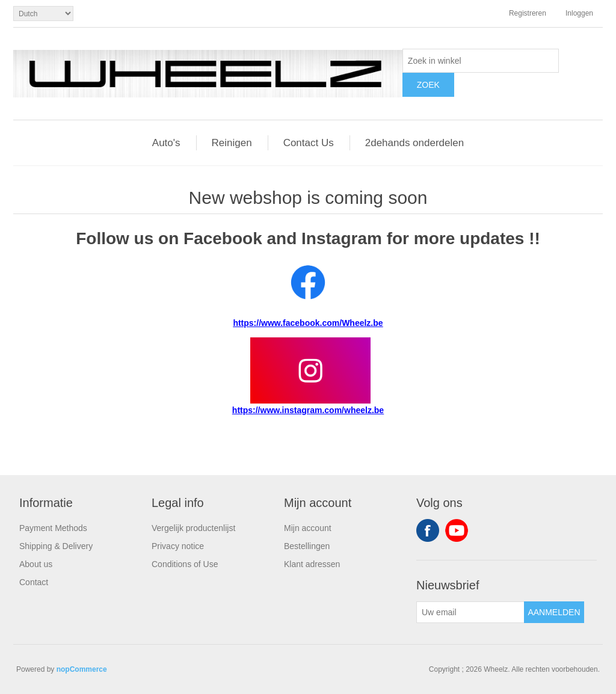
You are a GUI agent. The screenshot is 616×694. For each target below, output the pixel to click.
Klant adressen (312, 564)
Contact (34, 582)
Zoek (428, 85)
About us (36, 564)
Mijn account (308, 528)
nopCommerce (82, 669)
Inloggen (579, 13)
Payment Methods (53, 528)
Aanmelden (554, 612)
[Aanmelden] (470, 612)
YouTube (457, 530)
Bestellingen (307, 546)
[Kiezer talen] (43, 14)
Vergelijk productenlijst (193, 528)
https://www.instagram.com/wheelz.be (308, 410)
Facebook (428, 530)
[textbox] (481, 61)
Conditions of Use (185, 564)
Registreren (528, 13)
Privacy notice (178, 546)
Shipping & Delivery (56, 546)
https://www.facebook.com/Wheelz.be (308, 323)
